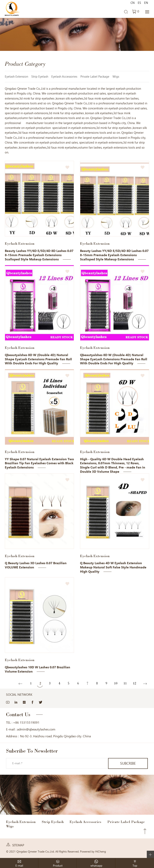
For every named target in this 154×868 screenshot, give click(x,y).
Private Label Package (95, 77)
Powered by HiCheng (93, 852)
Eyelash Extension (16, 77)
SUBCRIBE (127, 763)
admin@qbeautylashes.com (36, 729)
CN (133, 3)
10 (116, 683)
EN (146, 3)
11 (125, 683)
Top (145, 831)
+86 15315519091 (26, 723)
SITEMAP (18, 845)
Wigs (116, 77)
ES (139, 3)
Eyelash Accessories (64, 77)
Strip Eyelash (40, 77)
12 (135, 683)
